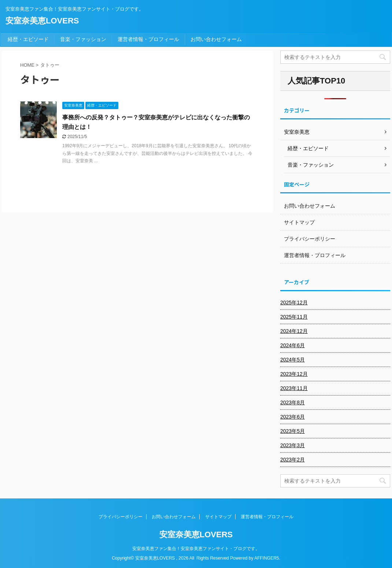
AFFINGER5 (267, 558)
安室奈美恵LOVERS (42, 21)
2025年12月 (294, 302)
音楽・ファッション (83, 39)
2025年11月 (294, 317)
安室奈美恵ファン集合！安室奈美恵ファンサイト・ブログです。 (196, 549)
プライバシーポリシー (310, 239)
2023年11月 (294, 388)
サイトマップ (299, 222)
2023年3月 (293, 445)
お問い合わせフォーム (216, 39)
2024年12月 (294, 331)
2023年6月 (293, 417)
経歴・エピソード (28, 39)
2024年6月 (293, 345)
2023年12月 (294, 374)
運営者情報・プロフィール (148, 39)
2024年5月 (293, 360)
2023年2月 (293, 460)
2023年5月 (293, 431)
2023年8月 (293, 402)
